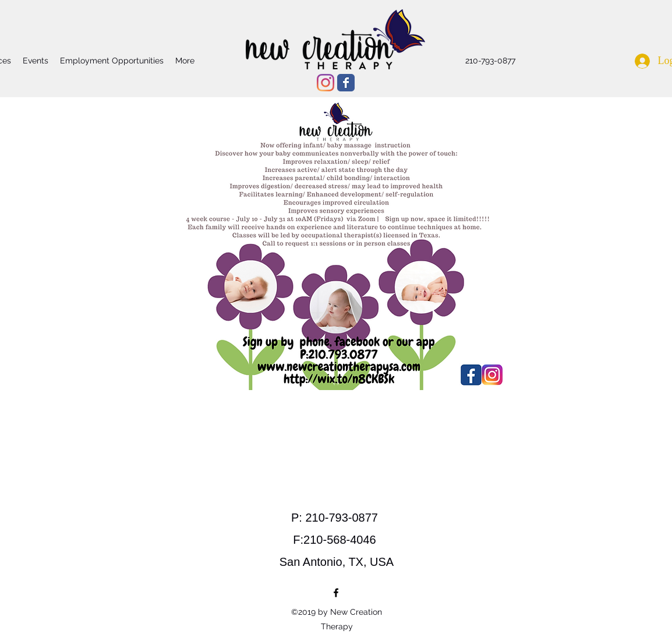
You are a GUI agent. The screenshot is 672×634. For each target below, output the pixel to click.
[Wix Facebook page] (346, 83)
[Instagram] (326, 83)
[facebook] (336, 593)
